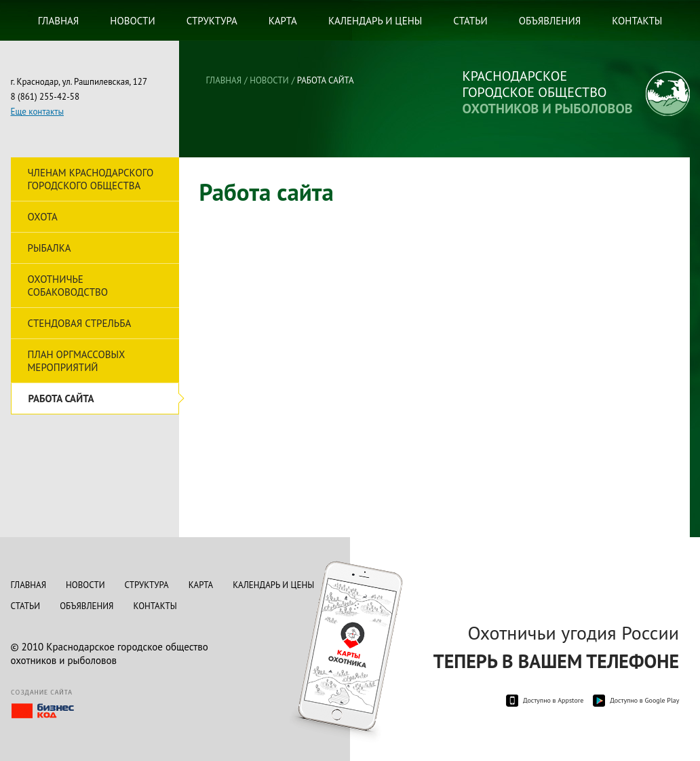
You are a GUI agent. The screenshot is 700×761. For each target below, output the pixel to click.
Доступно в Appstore (553, 700)
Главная (59, 21)
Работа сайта (61, 398)
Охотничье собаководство (68, 286)
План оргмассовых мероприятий (77, 361)
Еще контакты (37, 112)
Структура (212, 21)
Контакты (637, 21)
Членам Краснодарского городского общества (91, 179)
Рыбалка (50, 248)
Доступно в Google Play (644, 700)
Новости (132, 21)
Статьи (470, 21)
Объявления (550, 21)
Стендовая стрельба (80, 323)
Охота (43, 217)
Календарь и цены (375, 21)
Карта (283, 21)
